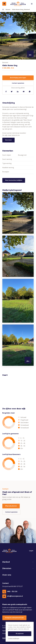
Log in (30, 551)
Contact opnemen (18, 83)
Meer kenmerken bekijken (14, 180)
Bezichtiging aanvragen (18, 78)
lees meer (8, 140)
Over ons (7, 575)
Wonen (8, 9)
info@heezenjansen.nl (13, 596)
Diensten (7, 569)
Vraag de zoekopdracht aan (14, 618)
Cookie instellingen (14, 638)
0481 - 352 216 (10, 592)
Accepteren (20, 634)
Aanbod (6, 562)
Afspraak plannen (11, 506)
